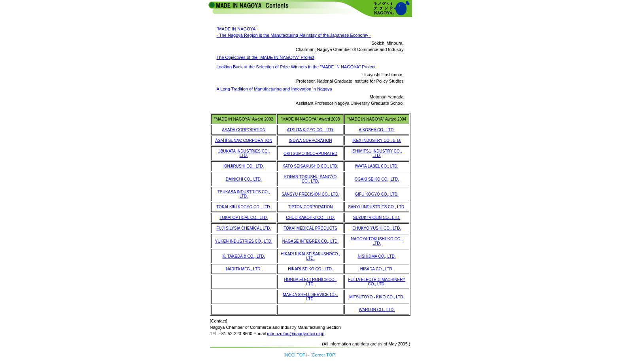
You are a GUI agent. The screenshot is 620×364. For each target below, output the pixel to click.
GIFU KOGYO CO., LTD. (377, 194)
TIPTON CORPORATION (311, 207)
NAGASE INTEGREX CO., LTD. (311, 241)
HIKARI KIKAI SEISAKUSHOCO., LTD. (310, 256)
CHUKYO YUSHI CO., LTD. (377, 228)
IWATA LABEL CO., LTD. (377, 166)
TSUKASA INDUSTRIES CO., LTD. (244, 194)
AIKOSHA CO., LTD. (377, 130)
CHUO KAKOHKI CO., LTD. (310, 218)
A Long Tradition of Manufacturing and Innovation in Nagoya (274, 89)
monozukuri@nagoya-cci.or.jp (296, 334)
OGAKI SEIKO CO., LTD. (377, 179)
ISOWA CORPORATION (311, 141)
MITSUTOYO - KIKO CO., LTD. (377, 297)
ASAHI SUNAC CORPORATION (244, 141)
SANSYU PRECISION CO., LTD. (310, 194)
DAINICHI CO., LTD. (244, 179)
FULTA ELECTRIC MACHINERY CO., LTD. (376, 282)
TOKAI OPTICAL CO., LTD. (244, 218)
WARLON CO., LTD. (377, 310)
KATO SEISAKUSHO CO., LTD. (310, 166)
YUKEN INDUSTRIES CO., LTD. (244, 241)
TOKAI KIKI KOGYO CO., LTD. (244, 207)
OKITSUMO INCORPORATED (310, 154)
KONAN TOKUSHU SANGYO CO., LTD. (310, 179)
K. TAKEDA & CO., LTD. (244, 256)
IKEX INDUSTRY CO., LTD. (377, 141)
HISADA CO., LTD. (377, 269)
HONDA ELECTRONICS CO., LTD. (311, 282)
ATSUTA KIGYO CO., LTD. (311, 130)
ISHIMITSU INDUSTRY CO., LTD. (377, 153)
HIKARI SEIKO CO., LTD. (310, 269)
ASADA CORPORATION (244, 130)
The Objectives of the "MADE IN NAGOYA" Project (266, 57)
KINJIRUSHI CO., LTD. (244, 166)
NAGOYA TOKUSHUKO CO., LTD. (377, 241)
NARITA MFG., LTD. (244, 269)
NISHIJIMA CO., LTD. (377, 256)
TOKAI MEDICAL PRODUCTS (310, 228)
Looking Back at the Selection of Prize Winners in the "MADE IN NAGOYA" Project (296, 67)
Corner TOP (324, 355)
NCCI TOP (295, 355)
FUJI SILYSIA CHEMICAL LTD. (244, 228)
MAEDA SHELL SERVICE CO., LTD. (311, 297)
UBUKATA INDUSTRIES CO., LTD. (244, 153)
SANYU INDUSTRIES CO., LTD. (377, 207)
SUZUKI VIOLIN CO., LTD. (377, 218)
